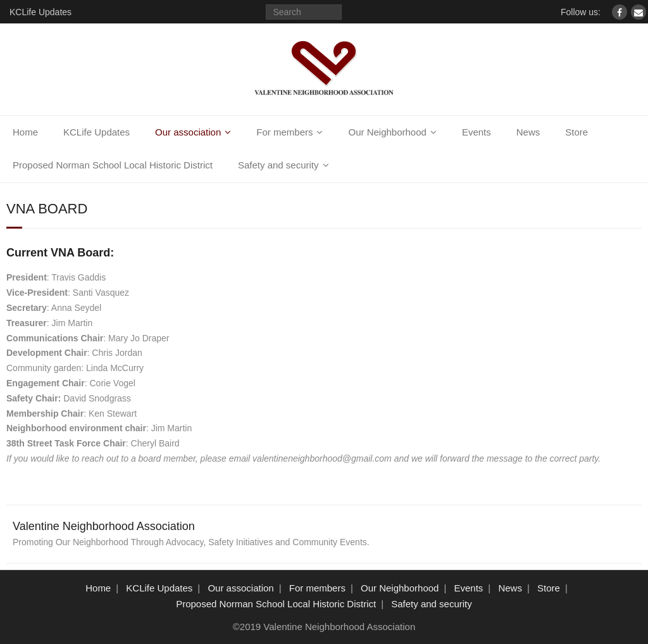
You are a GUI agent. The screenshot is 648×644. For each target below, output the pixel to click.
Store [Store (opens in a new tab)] (576, 132)
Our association (188, 132)
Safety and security (278, 165)
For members (284, 132)
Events (477, 132)
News (528, 132)
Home (25, 132)
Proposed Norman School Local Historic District (113, 165)
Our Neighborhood (387, 132)
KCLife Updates (40, 12)
